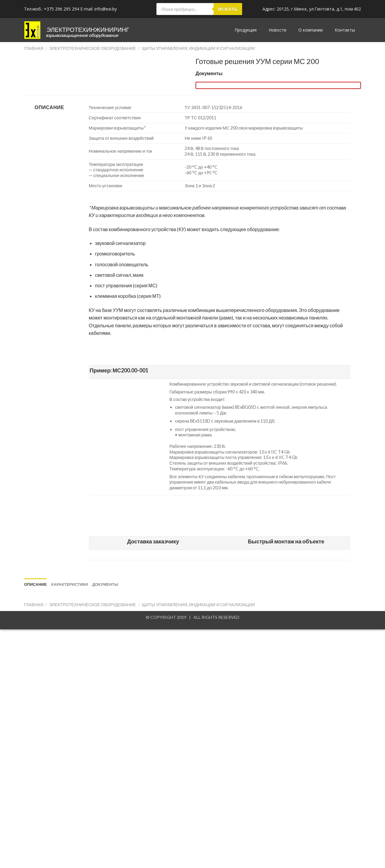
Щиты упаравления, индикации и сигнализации (198, 48)
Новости (277, 30)
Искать (228, 9)
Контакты (345, 30)
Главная (34, 48)
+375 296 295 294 (62, 9)
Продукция (246, 30)
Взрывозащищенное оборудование (82, 35)
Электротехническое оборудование (93, 48)
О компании (311, 30)
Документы (209, 73)
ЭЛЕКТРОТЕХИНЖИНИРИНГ (88, 29)
